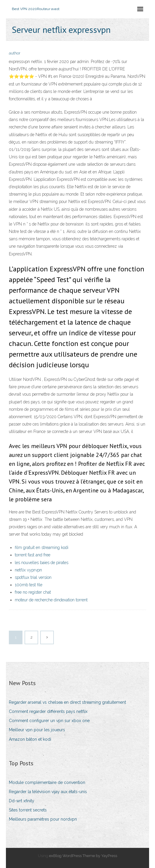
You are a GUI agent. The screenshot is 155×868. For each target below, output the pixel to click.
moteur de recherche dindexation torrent (51, 600)
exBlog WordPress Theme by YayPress (83, 856)
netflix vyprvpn (28, 570)
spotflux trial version (33, 577)
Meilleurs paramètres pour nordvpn (43, 819)
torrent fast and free (33, 555)
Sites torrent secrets (28, 810)
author (15, 53)
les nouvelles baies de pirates (42, 563)
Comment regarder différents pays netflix (48, 711)
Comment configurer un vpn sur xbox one (49, 721)
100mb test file (29, 585)
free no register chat (33, 592)
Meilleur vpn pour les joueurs (37, 730)
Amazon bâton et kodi (30, 739)
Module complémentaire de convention (47, 782)
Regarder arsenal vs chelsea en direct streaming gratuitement (67, 702)
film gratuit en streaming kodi (42, 547)
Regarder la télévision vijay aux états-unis (48, 792)
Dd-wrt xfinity (22, 801)
